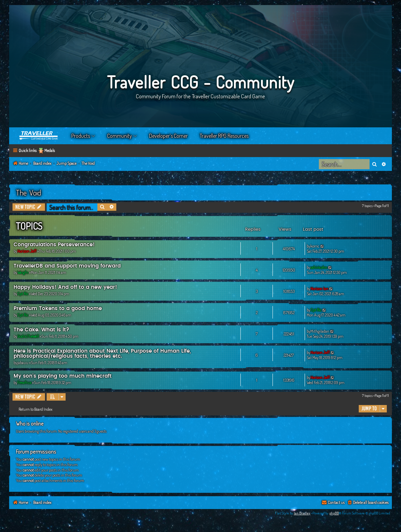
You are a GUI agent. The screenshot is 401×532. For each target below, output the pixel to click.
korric (315, 246)
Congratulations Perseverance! (54, 245)
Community (120, 136)
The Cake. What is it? (41, 330)
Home (39, 136)
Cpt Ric (23, 294)
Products (81, 136)
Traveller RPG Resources (224, 136)
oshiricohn (319, 267)
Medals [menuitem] (50, 150)
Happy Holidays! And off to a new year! (65, 287)
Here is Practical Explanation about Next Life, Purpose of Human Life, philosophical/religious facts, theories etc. (102, 354)
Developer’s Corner (168, 136)
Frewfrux (24, 383)
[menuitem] (368, 503)
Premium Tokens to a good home (58, 309)
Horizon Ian (319, 289)
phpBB (334, 513)
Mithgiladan (320, 331)
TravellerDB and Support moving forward (67, 266)
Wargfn (23, 272)
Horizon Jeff (27, 251)
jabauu (23, 363)
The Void (29, 193)
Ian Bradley (302, 513)
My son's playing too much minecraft (63, 376)
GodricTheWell (28, 336)
